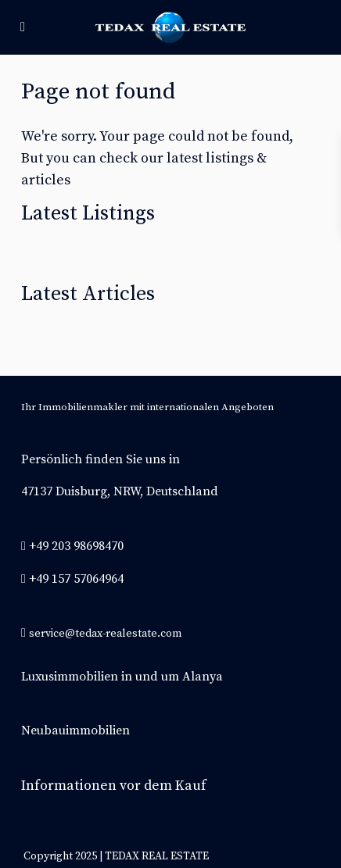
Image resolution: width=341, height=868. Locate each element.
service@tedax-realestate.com (105, 634)
